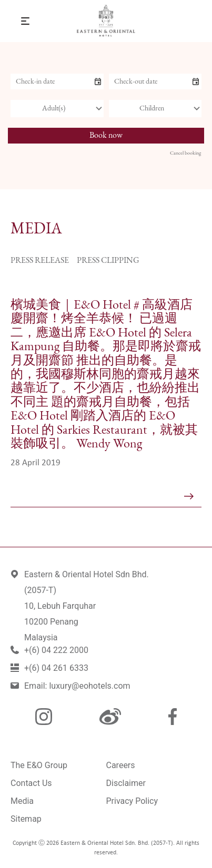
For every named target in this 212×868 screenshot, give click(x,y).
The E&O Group (39, 765)
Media (22, 801)
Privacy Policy (132, 801)
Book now (106, 136)
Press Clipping (108, 261)
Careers (121, 765)
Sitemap (26, 819)
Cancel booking (185, 153)
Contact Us (31, 783)
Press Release (40, 261)
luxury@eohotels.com (89, 686)
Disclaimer (126, 783)
